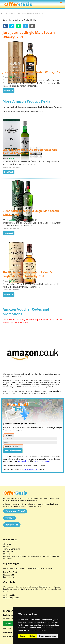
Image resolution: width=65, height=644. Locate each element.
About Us (7, 544)
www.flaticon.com (38, 556)
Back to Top (12, 525)
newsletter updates (30, 470)
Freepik (23, 556)
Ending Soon (8, 577)
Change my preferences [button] (47, 636)
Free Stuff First (52, 556)
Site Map (7, 554)
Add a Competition (11, 597)
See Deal (9, 91)
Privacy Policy (9, 551)
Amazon (15, 13)
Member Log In (11, 624)
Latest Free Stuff (10, 572)
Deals (9, 13)
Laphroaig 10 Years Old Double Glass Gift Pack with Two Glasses (30, 151)
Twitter (9, 518)
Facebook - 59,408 (15, 511)
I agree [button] (23, 636)
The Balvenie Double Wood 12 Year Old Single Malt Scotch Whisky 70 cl (28, 274)
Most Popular (9, 575)
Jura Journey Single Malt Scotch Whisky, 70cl (32, 72)
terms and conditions (42, 461)
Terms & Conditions (11, 549)
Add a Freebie (9, 595)
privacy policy (23, 461)
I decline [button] (32, 636)
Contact (6, 546)
